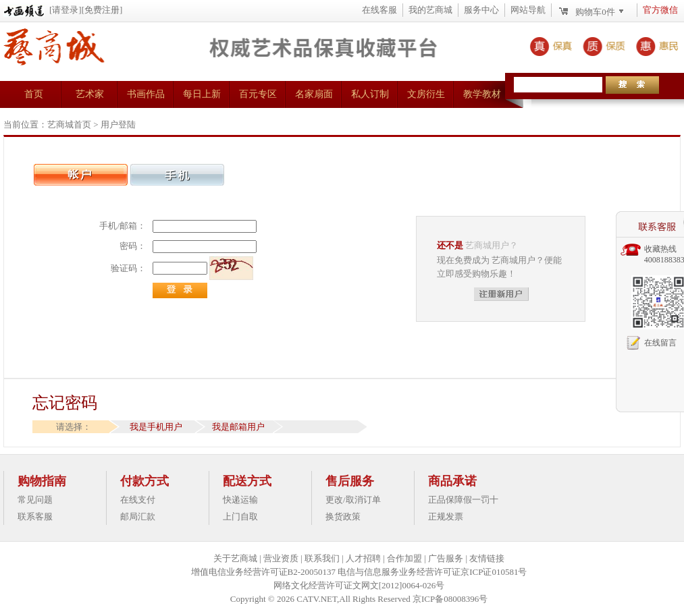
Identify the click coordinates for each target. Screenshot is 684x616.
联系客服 (35, 516)
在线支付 (138, 500)
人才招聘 (363, 558)
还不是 (450, 245)
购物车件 (595, 12)
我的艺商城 (430, 10)
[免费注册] (102, 10)
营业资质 (281, 558)
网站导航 (528, 10)
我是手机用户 (156, 427)
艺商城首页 (69, 124)
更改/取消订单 (353, 500)
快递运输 (240, 500)
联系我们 (322, 558)
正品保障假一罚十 (463, 500)
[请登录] (65, 10)
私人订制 (370, 94)
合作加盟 (404, 558)
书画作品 (146, 94)
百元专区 (258, 94)
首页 (34, 94)
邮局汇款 (138, 516)
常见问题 (35, 500)
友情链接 (487, 558)
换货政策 (343, 516)
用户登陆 (118, 124)
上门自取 (240, 516)
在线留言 (660, 343)
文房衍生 (426, 94)
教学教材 (482, 94)
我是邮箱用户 (238, 427)
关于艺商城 (235, 558)
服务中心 (481, 10)
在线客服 (379, 10)
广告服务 (446, 558)
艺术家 (90, 94)
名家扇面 (314, 94)
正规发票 (446, 516)
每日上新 (202, 94)
